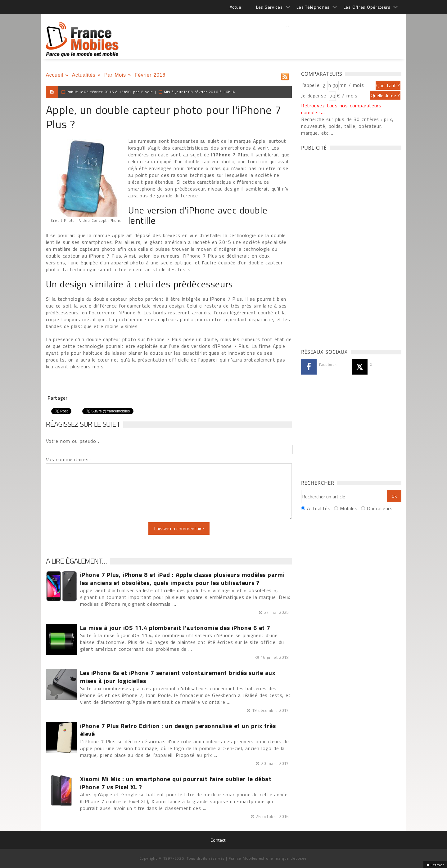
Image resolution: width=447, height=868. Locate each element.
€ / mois (347, 96)
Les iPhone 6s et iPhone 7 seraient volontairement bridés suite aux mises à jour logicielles (178, 677)
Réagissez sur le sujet (83, 424)
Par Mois (115, 75)
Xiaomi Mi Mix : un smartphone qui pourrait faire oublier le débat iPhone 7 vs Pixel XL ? (176, 783)
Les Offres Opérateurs (367, 7)
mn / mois (352, 85)
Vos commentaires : (69, 459)
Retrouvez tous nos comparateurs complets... (341, 109)
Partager (58, 398)
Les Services (269, 7)
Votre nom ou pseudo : (73, 441)
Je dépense (315, 96)
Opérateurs (380, 508)
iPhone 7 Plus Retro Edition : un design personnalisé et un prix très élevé (178, 730)
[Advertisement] (288, 39)
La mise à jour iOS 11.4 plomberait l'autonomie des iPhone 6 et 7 (175, 628)
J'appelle (310, 85)
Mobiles (349, 508)
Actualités (84, 75)
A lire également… (76, 561)
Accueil (237, 7)
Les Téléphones (313, 7)
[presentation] (98, 534)
